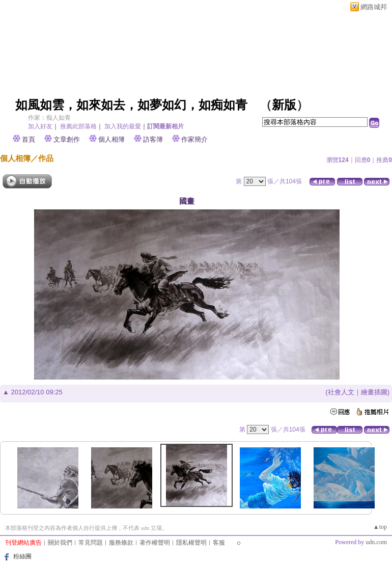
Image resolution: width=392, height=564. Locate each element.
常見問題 (91, 543)
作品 (46, 158)
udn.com (376, 542)
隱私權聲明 (191, 543)
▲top (380, 527)
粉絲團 (22, 556)
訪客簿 (153, 139)
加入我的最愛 (123, 126)
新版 (284, 105)
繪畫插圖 (374, 392)
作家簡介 (194, 139)
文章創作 (67, 139)
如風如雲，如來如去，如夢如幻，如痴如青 (131, 105)
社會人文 (341, 392)
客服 (219, 543)
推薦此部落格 (78, 126)
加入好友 (40, 126)
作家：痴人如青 (49, 118)
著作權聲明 (155, 543)
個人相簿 (111, 139)
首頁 (29, 139)
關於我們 (60, 543)
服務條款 (121, 543)
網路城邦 (374, 7)
